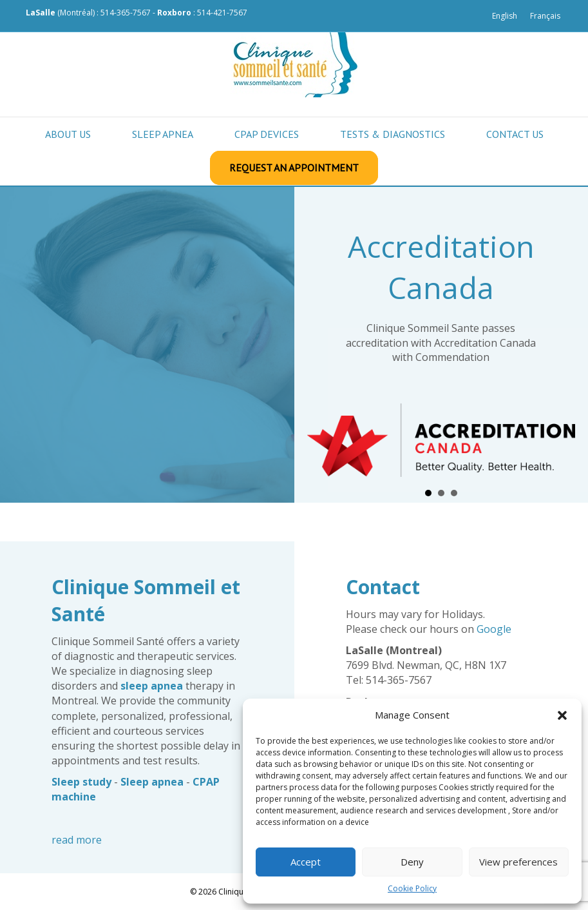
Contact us (515, 134)
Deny (412, 862)
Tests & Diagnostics (393, 134)
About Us (68, 134)
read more (77, 840)
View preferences (518, 862)
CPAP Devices (267, 134)
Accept (306, 862)
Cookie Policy (412, 888)
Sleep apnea (163, 134)
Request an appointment (294, 168)
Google (494, 629)
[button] (562, 715)
